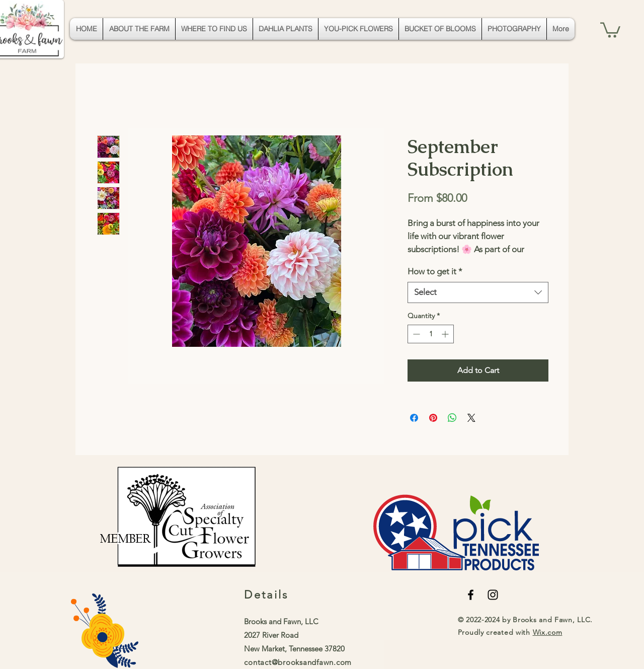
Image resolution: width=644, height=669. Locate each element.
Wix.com (548, 632)
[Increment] (446, 334)
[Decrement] (415, 334)
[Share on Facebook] (414, 418)
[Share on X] (471, 418)
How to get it (435, 271)
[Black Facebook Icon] (471, 595)
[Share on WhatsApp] (452, 418)
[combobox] (478, 292)
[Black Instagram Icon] (493, 595)
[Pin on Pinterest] (433, 418)
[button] (610, 29)
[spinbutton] (431, 334)
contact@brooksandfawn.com (298, 662)
